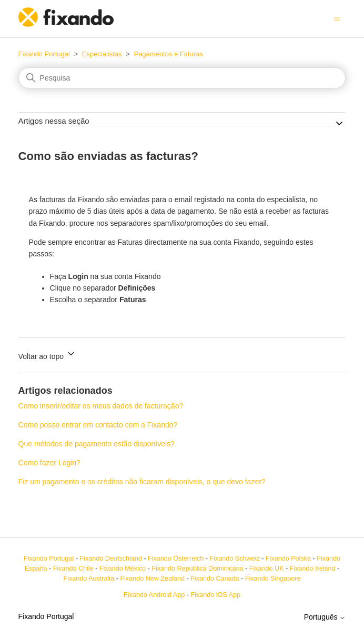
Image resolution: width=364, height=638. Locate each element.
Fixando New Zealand (152, 579)
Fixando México (123, 569)
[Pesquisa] (182, 78)
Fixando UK (267, 569)
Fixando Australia (89, 579)
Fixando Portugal (44, 54)
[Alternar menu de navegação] (337, 18)
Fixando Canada (215, 579)
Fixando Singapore (273, 579)
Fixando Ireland (313, 569)
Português (325, 617)
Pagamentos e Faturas (168, 54)
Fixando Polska (288, 559)
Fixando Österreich (176, 559)
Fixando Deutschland (110, 559)
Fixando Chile (73, 569)
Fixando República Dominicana (197, 569)
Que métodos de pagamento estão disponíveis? (97, 444)
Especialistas (102, 54)
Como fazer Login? (49, 463)
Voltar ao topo (47, 355)
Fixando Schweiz (235, 559)
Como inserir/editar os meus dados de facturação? (101, 406)
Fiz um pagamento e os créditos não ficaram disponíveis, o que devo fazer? (142, 482)
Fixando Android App (154, 595)
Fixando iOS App (215, 595)
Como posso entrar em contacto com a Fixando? (98, 425)
